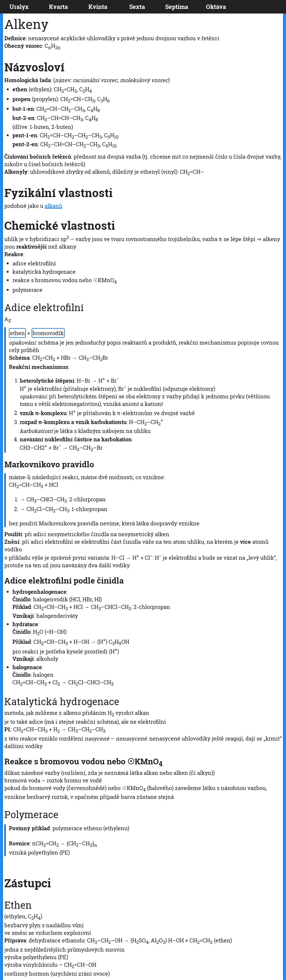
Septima (177, 7)
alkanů (53, 206)
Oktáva (216, 7)
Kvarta (58, 7)
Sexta (137, 7)
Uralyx (19, 7)
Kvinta (98, 7)
